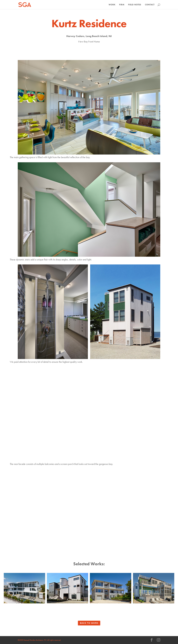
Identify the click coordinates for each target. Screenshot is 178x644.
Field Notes (135, 5)
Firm (122, 5)
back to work (89, 623)
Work (112, 5)
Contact (150, 5)
